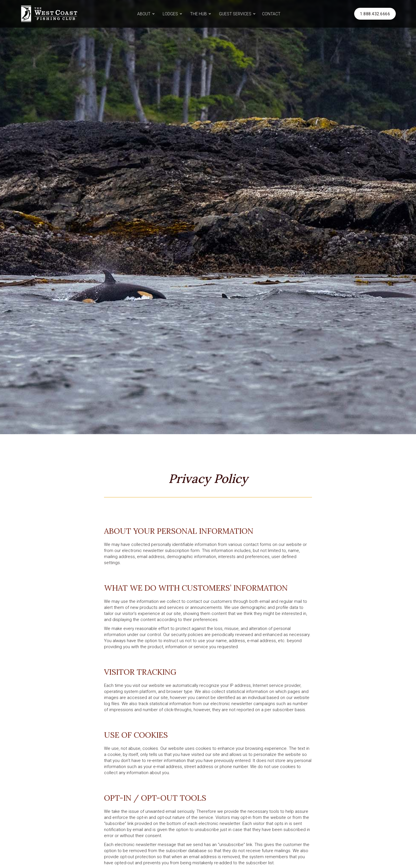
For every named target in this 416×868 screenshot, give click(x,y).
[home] (49, 14)
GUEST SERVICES (235, 14)
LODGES (170, 14)
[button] (145, 14)
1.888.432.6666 (375, 14)
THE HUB (198, 14)
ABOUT (144, 14)
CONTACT (271, 14)
